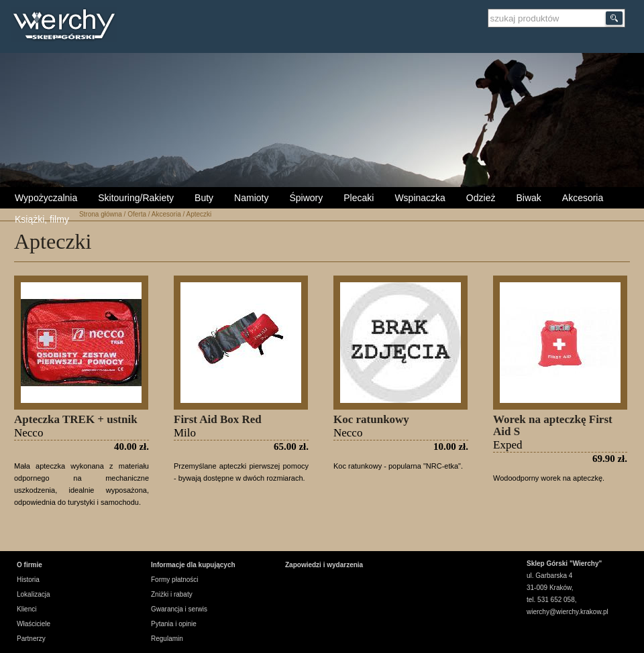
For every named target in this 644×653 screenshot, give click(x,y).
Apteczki (199, 214)
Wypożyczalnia (46, 198)
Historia (28, 580)
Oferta (137, 214)
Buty (204, 198)
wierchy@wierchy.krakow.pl (568, 612)
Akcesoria (583, 198)
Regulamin (167, 639)
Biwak (528, 198)
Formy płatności (175, 580)
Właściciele (34, 624)
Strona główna (101, 214)
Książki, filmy (42, 219)
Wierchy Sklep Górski (67, 26)
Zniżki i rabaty (172, 594)
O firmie (30, 565)
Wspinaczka (420, 198)
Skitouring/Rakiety (136, 198)
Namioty (251, 198)
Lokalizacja (33, 594)
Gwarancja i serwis (179, 609)
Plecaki (359, 198)
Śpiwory (306, 198)
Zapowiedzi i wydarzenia (324, 565)
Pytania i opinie (174, 624)
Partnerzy (31, 639)
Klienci (26, 609)
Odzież (481, 198)
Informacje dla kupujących (193, 565)
